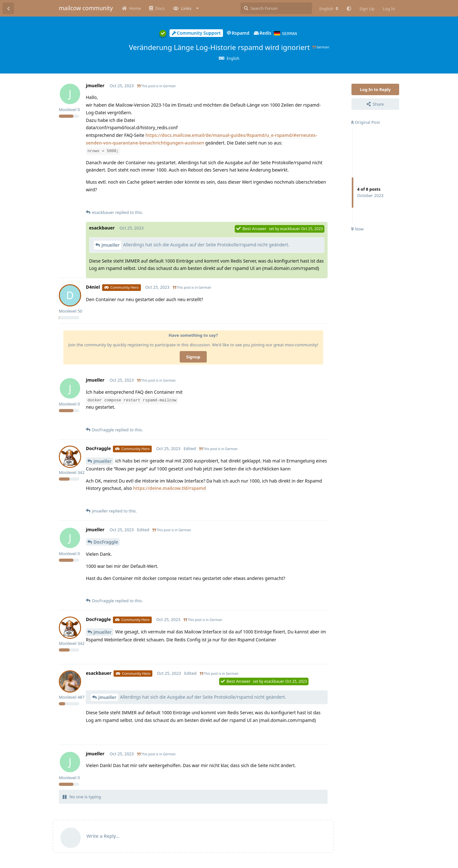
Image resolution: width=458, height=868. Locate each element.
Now (357, 229)
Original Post (365, 122)
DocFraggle (106, 542)
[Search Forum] (276, 8)
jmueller (111, 245)
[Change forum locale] (329, 9)
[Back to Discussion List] (8, 8)
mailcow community (86, 8)
